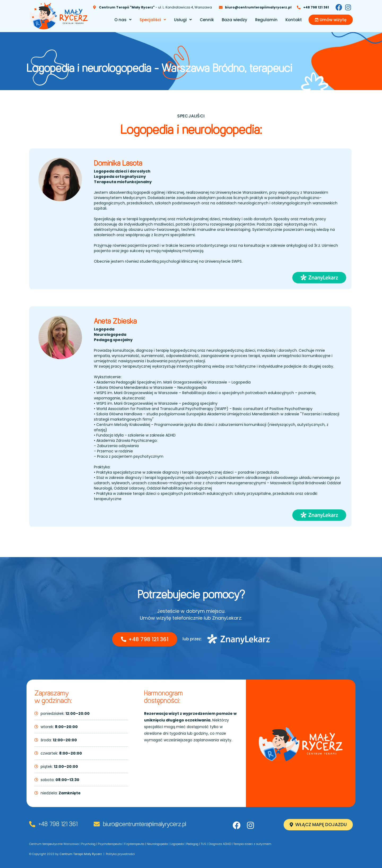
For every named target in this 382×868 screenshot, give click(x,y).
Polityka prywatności (120, 854)
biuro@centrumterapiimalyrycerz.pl (144, 825)
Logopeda (177, 844)
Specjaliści (153, 20)
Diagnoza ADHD (220, 844)
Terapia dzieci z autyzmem (252, 844)
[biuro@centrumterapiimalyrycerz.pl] (97, 824)
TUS (203, 844)
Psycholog (88, 844)
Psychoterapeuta (110, 844)
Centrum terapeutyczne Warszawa (54, 844)
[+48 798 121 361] (32, 824)
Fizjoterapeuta (134, 844)
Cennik (207, 20)
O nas (123, 20)
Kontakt (294, 20)
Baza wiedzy (235, 20)
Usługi (183, 20)
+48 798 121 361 (58, 825)
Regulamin (266, 20)
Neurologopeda (157, 844)
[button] (123, 20)
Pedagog (192, 844)
